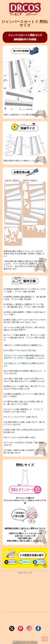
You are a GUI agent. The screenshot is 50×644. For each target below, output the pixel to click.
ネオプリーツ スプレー (15, 358)
